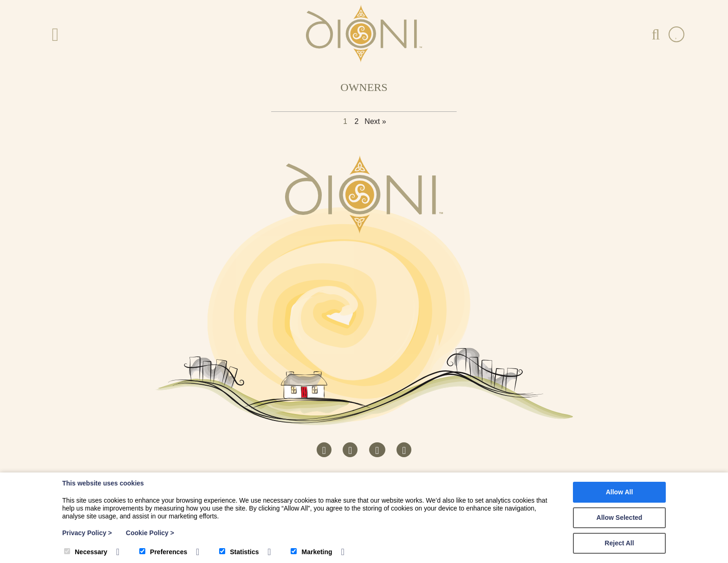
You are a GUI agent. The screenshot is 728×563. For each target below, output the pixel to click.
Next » (375, 121)
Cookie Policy (150, 533)
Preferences (163, 552)
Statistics (239, 552)
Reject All (619, 543)
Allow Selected (620, 518)
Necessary (86, 552)
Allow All (620, 492)
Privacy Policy (87, 533)
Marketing (311, 552)
